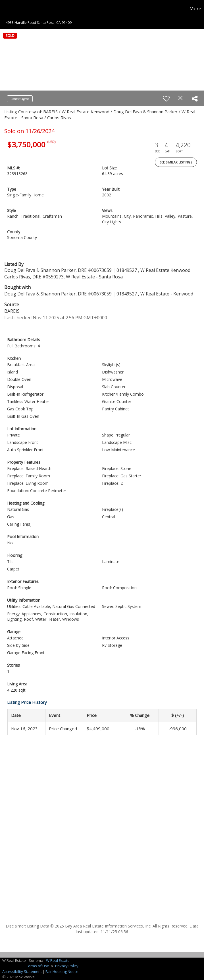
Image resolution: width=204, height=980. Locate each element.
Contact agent (20, 99)
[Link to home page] (7, 9)
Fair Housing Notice (62, 971)
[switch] (166, 98)
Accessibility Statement (22, 971)
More (195, 9)
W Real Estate (58, 960)
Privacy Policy (67, 966)
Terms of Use (38, 966)
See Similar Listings (176, 162)
